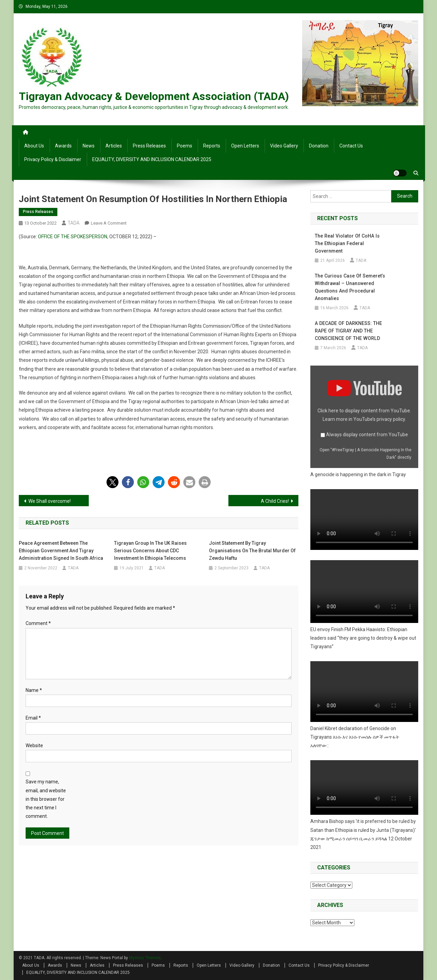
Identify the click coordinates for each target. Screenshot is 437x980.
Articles (114, 146)
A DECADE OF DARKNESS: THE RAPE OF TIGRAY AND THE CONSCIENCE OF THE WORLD (348, 331)
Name (34, 690)
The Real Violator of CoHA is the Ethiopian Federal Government (346, 243)
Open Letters (245, 146)
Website (34, 745)
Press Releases (149, 146)
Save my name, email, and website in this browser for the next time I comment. (46, 799)
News (89, 146)
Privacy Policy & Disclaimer (53, 159)
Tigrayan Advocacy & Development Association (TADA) (154, 96)
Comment (38, 623)
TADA (74, 223)
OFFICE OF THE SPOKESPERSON (73, 237)
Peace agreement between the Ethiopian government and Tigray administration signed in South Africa (61, 551)
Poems (185, 146)
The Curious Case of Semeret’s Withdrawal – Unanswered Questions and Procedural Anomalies (349, 287)
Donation (319, 146)
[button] (112, 482)
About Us (34, 146)
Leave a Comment (109, 223)
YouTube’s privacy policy (379, 419)
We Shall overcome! (50, 501)
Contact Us (351, 146)
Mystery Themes (145, 958)
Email (33, 718)
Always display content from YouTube (367, 435)
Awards (63, 146)
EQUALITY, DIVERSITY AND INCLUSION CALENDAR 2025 (152, 159)
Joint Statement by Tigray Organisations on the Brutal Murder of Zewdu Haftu (252, 551)
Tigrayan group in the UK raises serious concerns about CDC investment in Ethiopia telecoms (150, 551)
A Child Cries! (275, 501)
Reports (212, 146)
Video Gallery (284, 146)
